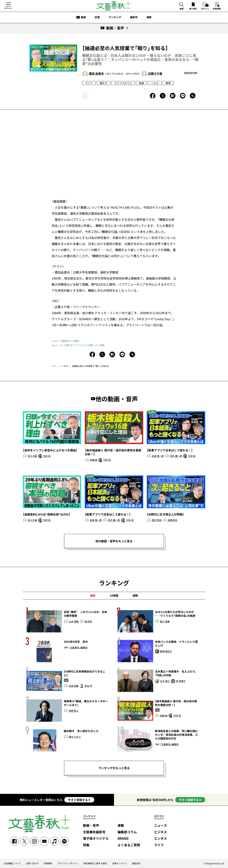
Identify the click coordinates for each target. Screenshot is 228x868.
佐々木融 (32, 456)
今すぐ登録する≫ (79, 800)
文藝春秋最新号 (94, 832)
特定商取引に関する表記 (95, 863)
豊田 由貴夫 (96, 73)
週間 (135, 596)
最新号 (134, 17)
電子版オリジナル (96, 839)
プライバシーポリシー (68, 863)
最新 (93, 596)
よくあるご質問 (129, 845)
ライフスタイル (123, 83)
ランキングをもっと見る (114, 768)
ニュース (160, 825)
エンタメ (160, 839)
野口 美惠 (165, 622)
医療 (141, 83)
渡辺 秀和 (157, 520)
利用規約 (48, 863)
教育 (168, 83)
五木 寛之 (165, 681)
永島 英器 (74, 686)
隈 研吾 (88, 622)
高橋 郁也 (173, 520)
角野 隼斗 (74, 711)
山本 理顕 (74, 622)
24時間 (114, 596)
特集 (86, 845)
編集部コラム (127, 832)
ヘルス (155, 83)
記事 (97, 17)
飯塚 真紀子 (166, 651)
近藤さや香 (155, 73)
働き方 (103, 83)
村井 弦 (47, 456)
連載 (149, 17)
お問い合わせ (32, 863)
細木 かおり (75, 737)
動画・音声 (91, 825)
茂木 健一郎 (176, 456)
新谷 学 (88, 686)
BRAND (123, 839)
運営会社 (136, 863)
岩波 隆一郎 (158, 456)
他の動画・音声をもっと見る (114, 541)
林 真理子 (181, 681)
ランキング (115, 17)
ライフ (89, 83)
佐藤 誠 (94, 460)
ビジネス (160, 832)
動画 (83, 17)
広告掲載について (12, 863)
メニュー (8, 8)
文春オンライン (120, 863)
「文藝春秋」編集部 (78, 648)
